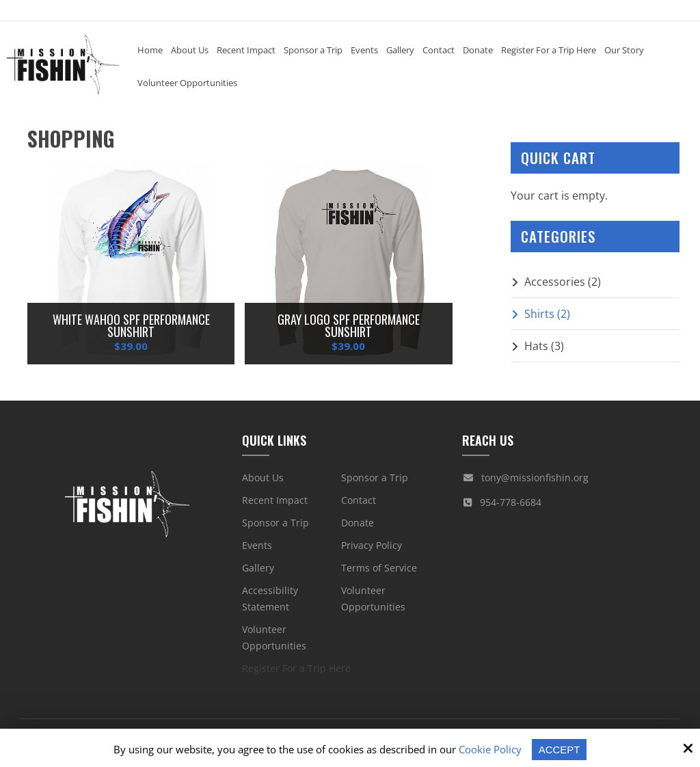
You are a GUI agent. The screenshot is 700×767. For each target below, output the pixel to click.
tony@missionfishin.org (535, 477)
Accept (560, 750)
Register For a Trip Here (296, 668)
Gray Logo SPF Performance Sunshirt (349, 325)
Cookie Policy (490, 749)
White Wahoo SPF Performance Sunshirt (131, 325)
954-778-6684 (511, 502)
